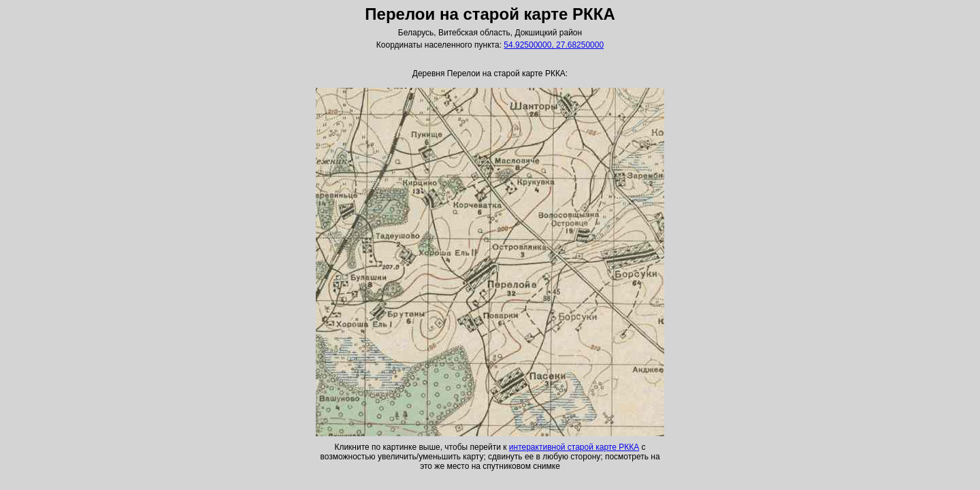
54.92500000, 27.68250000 (554, 45)
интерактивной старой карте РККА (574, 447)
